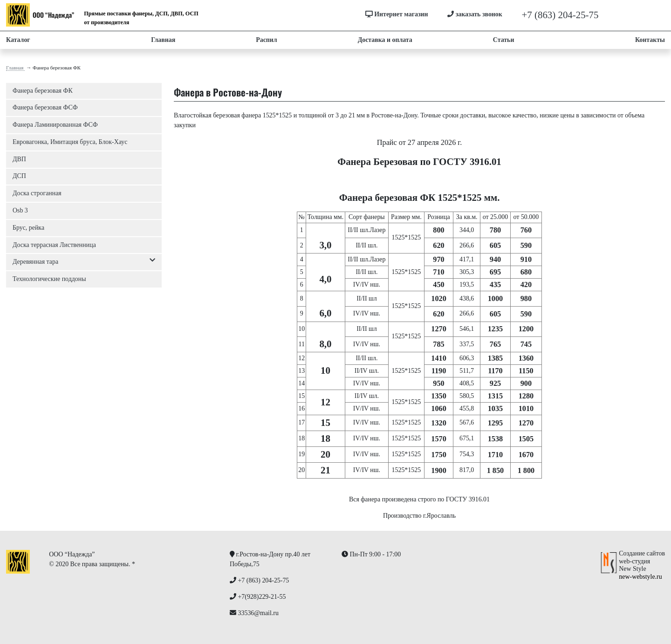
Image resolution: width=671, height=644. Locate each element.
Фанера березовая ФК (43, 91)
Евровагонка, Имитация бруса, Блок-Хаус (70, 142)
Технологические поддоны (49, 279)
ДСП (19, 176)
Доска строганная (37, 193)
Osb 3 (20, 210)
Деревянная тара (84, 262)
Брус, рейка (28, 228)
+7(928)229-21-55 (635, 15)
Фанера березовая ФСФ (45, 107)
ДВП (19, 159)
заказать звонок (475, 14)
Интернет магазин (397, 14)
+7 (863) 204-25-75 (560, 15)
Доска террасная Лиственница (54, 245)
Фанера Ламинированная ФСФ (55, 125)
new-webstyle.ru (640, 577)
